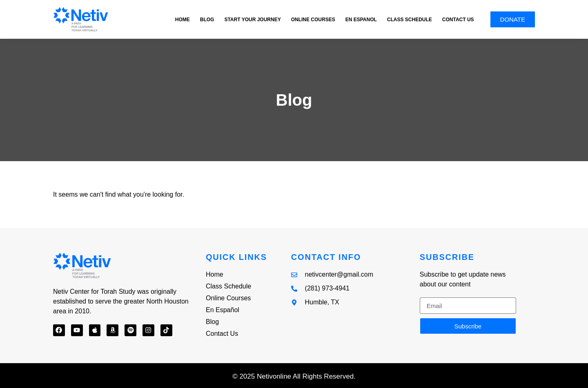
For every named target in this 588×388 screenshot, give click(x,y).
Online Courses (313, 20)
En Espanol (361, 20)
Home (183, 20)
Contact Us (458, 20)
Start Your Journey (252, 20)
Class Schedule (410, 20)
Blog (207, 20)
